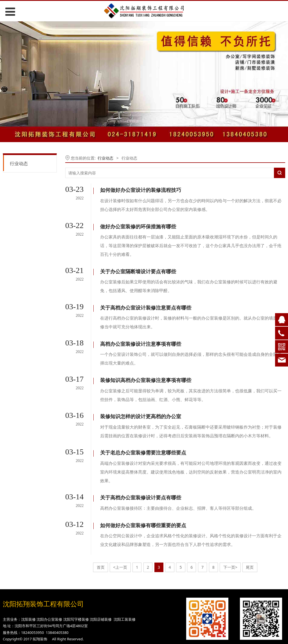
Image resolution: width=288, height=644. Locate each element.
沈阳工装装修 (125, 574)
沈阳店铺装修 (101, 574)
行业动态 (19, 163)
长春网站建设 (157, 609)
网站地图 (144, 628)
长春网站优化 (157, 619)
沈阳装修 (28, 574)
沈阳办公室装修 (49, 574)
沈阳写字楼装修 (76, 574)
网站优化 (128, 619)
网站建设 (128, 609)
